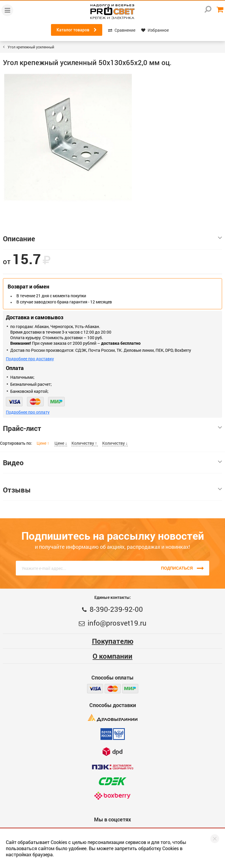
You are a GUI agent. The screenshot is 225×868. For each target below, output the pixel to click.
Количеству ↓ (115, 443)
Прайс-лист (112, 428)
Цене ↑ (43, 443)
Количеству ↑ (85, 443)
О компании (112, 656)
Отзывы (112, 490)
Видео (112, 463)
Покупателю (113, 641)
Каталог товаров (77, 30)
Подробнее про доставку (30, 359)
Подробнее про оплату (28, 412)
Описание (112, 239)
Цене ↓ (61, 443)
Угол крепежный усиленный (31, 47)
